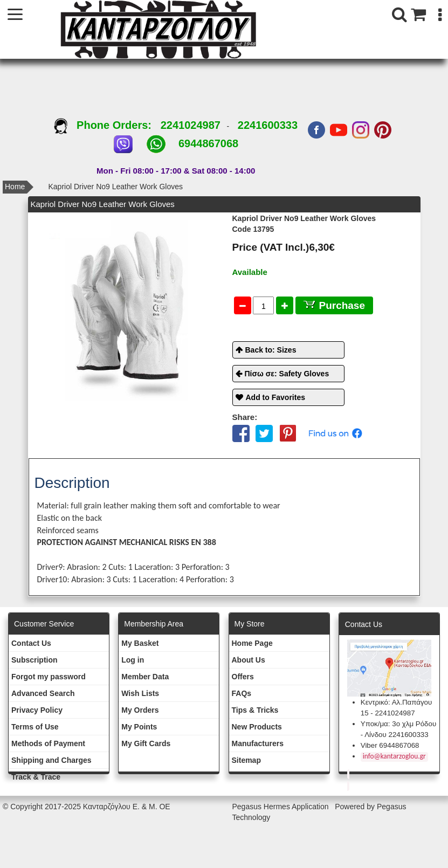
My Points (139, 727)
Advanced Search (43, 693)
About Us (249, 660)
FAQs (242, 693)
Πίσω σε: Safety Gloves (287, 374)
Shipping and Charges (51, 760)
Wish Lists (140, 693)
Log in (133, 660)
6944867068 (208, 143)
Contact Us (31, 643)
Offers (243, 677)
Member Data (145, 677)
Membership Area (154, 624)
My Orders (140, 710)
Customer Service (44, 624)
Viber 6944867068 (390, 745)
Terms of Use (35, 727)
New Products (257, 727)
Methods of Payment (48, 743)
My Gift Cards (146, 743)
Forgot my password (49, 677)
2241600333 (268, 125)
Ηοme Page (252, 643)
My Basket (140, 643)
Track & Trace (36, 777)
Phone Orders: (107, 125)
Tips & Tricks (255, 710)
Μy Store (250, 624)
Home (15, 187)
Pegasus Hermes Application (282, 807)
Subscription (35, 660)
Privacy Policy (37, 710)
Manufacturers (258, 743)
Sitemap (246, 760)
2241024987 (191, 125)
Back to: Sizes (271, 350)
